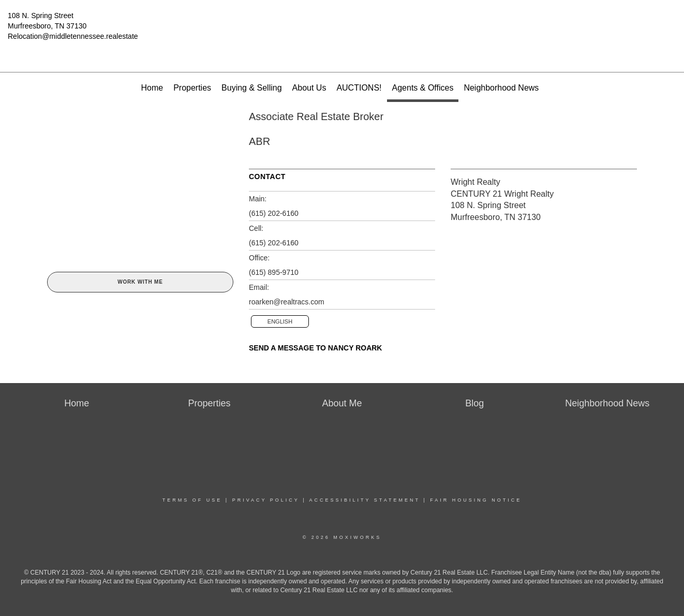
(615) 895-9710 (274, 272)
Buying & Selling (252, 88)
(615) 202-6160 (274, 213)
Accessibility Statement (365, 500)
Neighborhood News (501, 88)
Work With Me (140, 282)
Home (152, 88)
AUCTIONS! (359, 88)
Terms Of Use (192, 500)
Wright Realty (475, 182)
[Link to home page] (342, 23)
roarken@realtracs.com (287, 302)
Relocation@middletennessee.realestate (73, 36)
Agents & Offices (423, 88)
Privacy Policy (266, 500)
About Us (309, 88)
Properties (192, 88)
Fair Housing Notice (476, 500)
